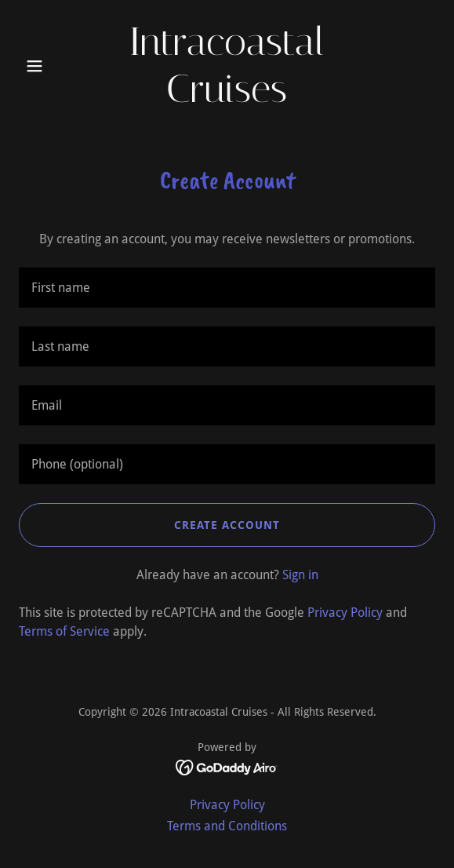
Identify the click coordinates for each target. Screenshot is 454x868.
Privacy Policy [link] (345, 613)
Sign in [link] (300, 575)
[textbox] (227, 288)
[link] (227, 98)
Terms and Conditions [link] (227, 826)
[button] (50, 66)
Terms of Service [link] (64, 631)
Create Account (227, 525)
